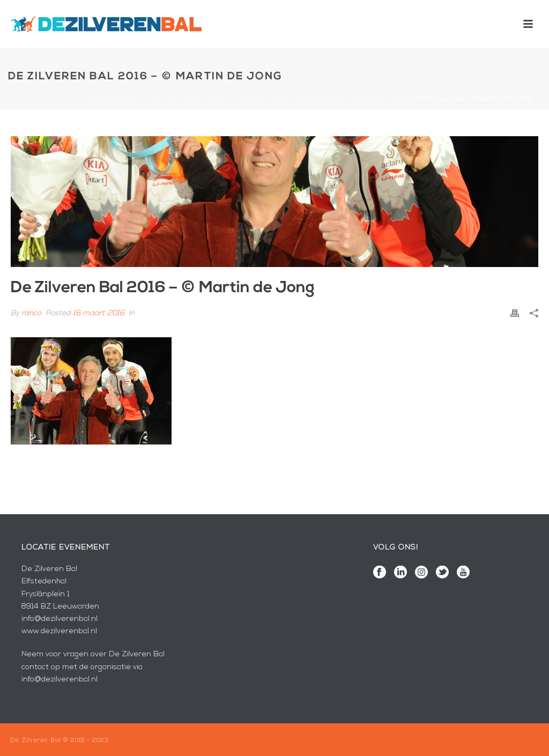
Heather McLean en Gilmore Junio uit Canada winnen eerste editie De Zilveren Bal (250, 99)
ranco (31, 313)
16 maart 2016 (99, 313)
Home (95, 99)
